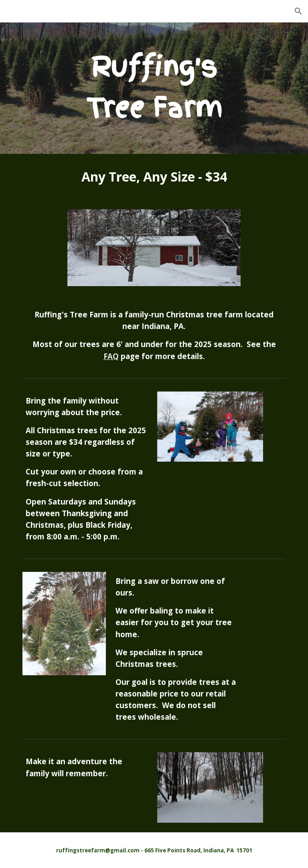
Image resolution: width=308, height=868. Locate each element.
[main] (154, 88)
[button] (298, 11)
